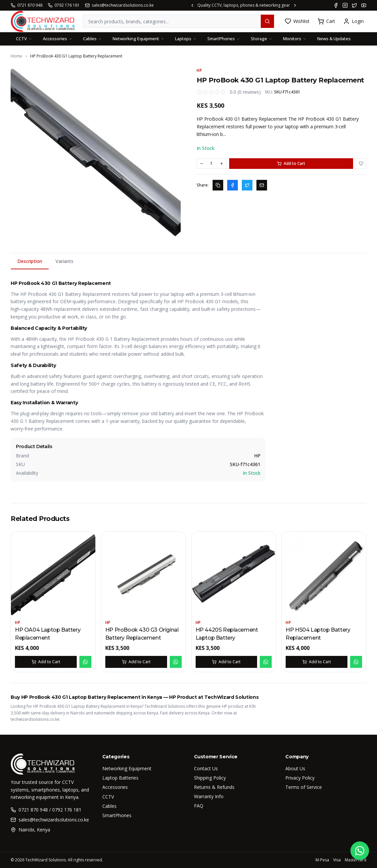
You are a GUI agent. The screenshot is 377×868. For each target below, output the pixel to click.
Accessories (58, 39)
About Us (295, 768)
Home (16, 56)
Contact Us (206, 768)
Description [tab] (30, 264)
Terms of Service (304, 787)
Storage (262, 39)
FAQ (199, 806)
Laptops (186, 39)
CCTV (24, 39)
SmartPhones (224, 39)
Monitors (295, 39)
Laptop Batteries (120, 778)
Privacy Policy (300, 778)
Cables (93, 39)
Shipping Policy (210, 778)
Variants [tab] (64, 261)
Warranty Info (209, 796)
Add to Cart (291, 163)
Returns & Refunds (214, 787)
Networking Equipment (139, 39)
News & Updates (334, 39)
